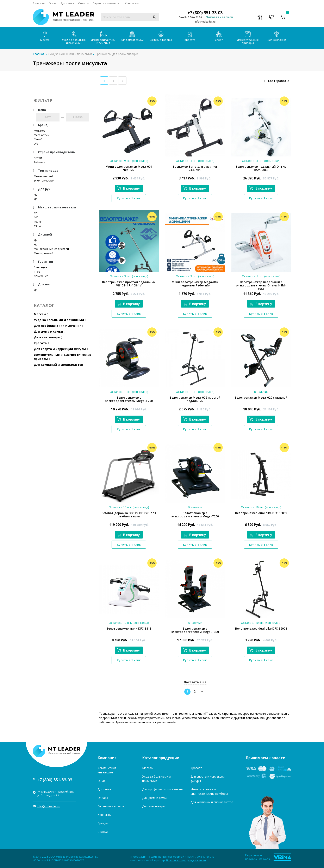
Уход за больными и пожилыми (74, 38)
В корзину (129, 188)
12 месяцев (41, 276)
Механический (44, 176)
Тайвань (40, 162)
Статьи (103, 832)
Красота (190, 37)
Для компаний (277, 37)
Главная (39, 3)
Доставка (67, 3)
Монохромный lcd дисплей (51, 249)
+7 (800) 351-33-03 (205, 13)
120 (36, 213)
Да (36, 199)
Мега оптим (42, 135)
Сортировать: (279, 81)
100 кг (38, 222)
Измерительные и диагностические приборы (63, 357)
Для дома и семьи (132, 37)
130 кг (38, 226)
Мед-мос (39, 131)
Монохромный (43, 253)
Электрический (44, 180)
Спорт (219, 37)
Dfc (36, 144)
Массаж (45, 37)
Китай (38, 158)
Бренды (103, 823)
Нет (36, 195)
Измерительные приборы (248, 38)
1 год (37, 272)
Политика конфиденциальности (186, 860)
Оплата (83, 3)
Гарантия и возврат (107, 3)
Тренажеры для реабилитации (117, 54)
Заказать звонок (220, 17)
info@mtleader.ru (205, 22)
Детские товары (161, 37)
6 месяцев (40, 267)
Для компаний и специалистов (60, 365)
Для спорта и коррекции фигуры (61, 349)
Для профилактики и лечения (103, 38)
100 (36, 217)
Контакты (132, 3)
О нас (53, 3)
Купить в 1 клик (129, 198)
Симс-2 (38, 139)
